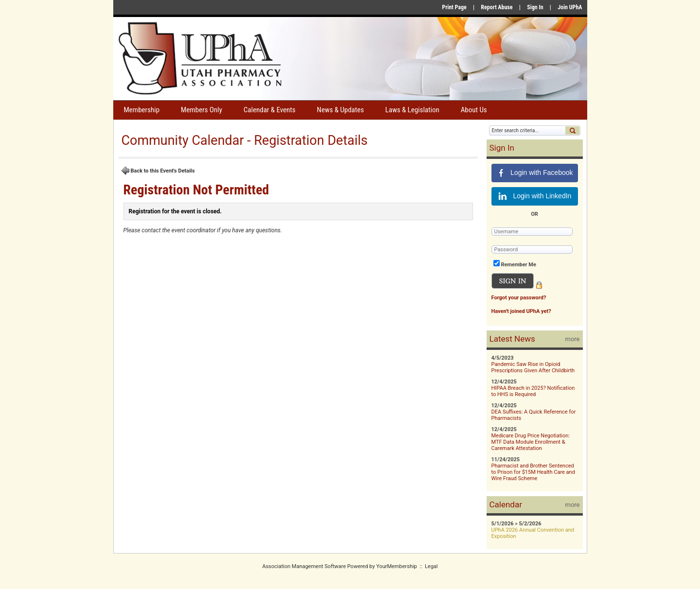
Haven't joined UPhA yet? (521, 311)
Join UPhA (570, 7)
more (573, 339)
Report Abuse (497, 7)
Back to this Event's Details (158, 171)
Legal (431, 566)
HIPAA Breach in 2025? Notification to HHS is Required (533, 391)
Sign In (535, 7)
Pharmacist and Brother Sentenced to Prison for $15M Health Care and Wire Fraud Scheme (533, 472)
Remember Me (519, 265)
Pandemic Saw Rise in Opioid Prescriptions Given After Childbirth (533, 367)
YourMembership (397, 566)
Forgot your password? (519, 298)
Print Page (454, 7)
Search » (572, 130)
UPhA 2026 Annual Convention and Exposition (533, 533)
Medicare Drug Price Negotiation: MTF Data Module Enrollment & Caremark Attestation (531, 442)
